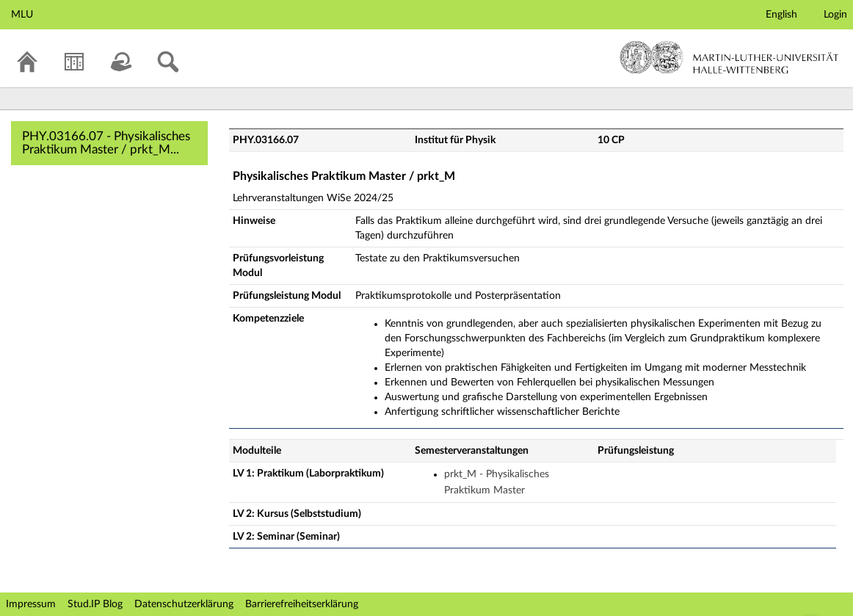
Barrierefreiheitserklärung (302, 604)
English (781, 15)
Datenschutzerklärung (184, 604)
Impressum (31, 604)
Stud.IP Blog (95, 604)
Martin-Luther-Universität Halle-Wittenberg (729, 57)
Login (835, 15)
